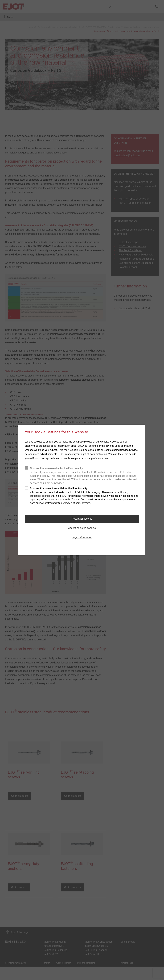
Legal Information (82, 537)
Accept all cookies (82, 519)
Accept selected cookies (82, 528)
